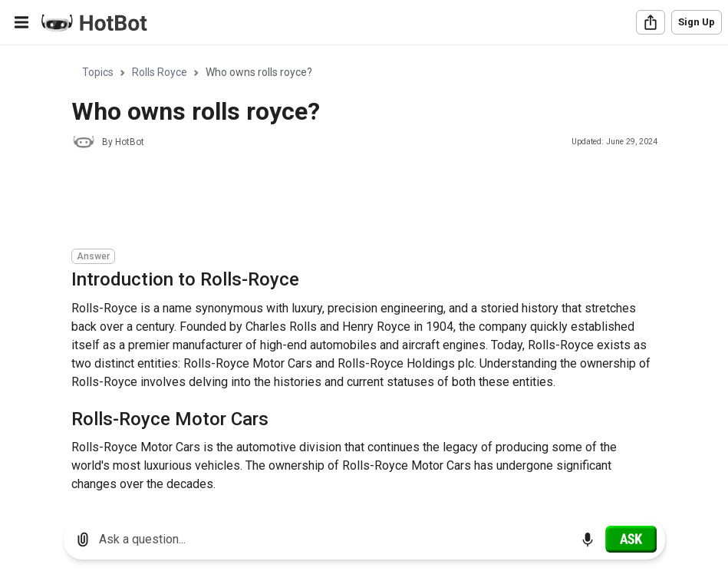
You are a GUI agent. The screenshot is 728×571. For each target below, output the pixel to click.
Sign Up (697, 22)
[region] (364, 277)
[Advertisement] (351, 201)
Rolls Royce (160, 72)
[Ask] (631, 539)
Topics (98, 72)
